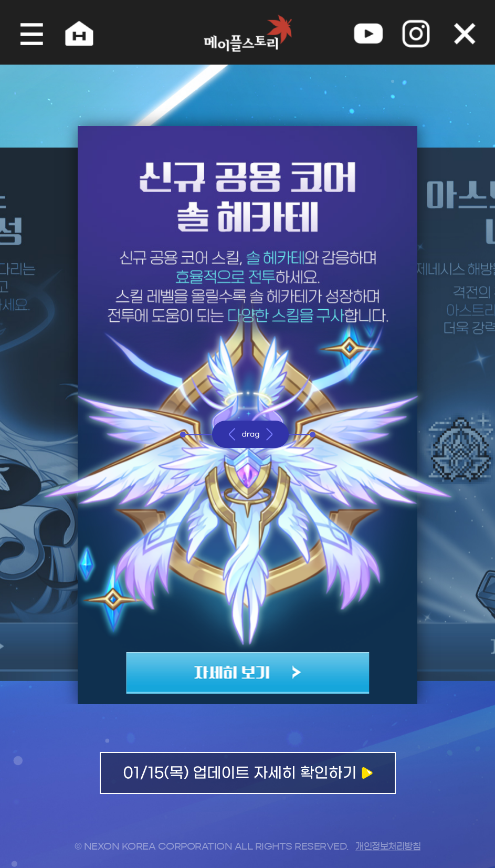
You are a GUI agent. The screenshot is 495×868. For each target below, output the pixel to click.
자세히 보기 (248, 667)
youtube (371, 32)
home (74, 32)
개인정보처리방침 (388, 846)
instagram (420, 32)
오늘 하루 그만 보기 (470, 32)
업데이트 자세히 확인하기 (248, 780)
